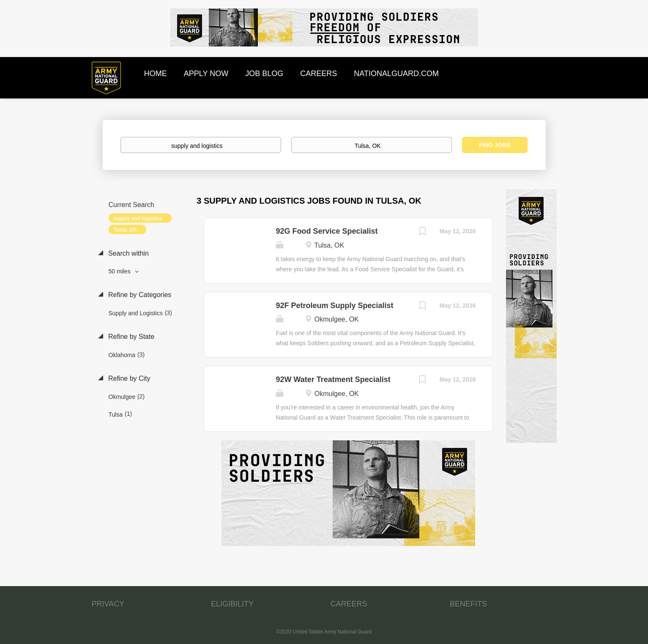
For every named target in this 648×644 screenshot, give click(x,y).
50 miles (120, 271)
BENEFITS (468, 604)
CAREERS (349, 604)
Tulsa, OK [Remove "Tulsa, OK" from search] (125, 230)
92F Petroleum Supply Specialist (334, 306)
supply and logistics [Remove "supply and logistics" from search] (138, 218)
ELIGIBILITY (232, 604)
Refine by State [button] (131, 337)
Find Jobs (495, 145)
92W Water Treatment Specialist (333, 379)
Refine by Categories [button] (139, 295)
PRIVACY (108, 604)
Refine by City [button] (129, 378)
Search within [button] (128, 253)
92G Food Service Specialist (327, 231)
